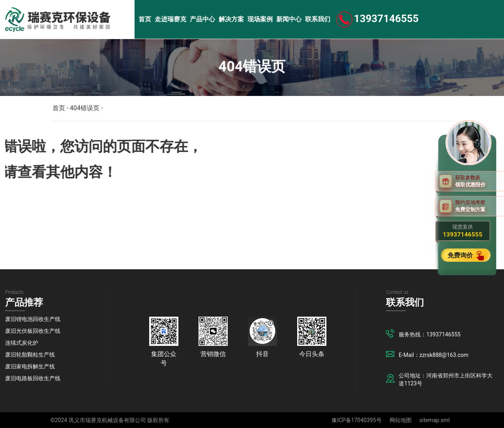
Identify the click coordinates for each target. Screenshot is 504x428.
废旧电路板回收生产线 (33, 378)
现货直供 (463, 231)
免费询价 (461, 255)
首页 (145, 19)
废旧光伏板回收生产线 (33, 331)
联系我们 (318, 19)
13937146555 (386, 19)
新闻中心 (289, 19)
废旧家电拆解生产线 (30, 366)
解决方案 (231, 19)
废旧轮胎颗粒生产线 (30, 355)
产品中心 (202, 19)
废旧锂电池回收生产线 (33, 319)
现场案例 (260, 19)
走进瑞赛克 (170, 19)
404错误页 (85, 108)
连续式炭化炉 (22, 343)
